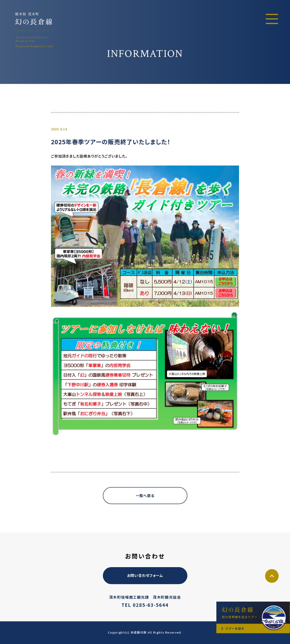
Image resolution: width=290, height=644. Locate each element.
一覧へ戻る (145, 495)
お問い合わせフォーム (145, 575)
